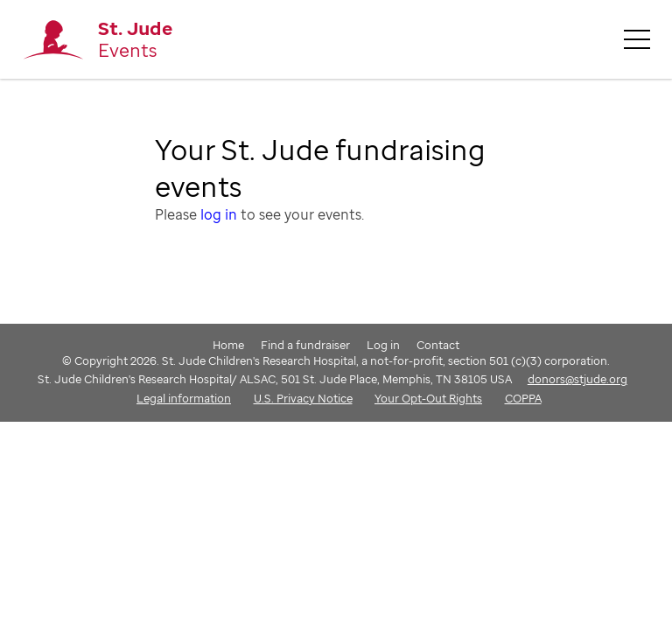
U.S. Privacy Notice (303, 398)
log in (219, 214)
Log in (383, 345)
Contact (438, 345)
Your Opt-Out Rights (428, 398)
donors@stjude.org (577, 379)
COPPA (523, 398)
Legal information (184, 398)
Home (228, 345)
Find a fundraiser (305, 345)
